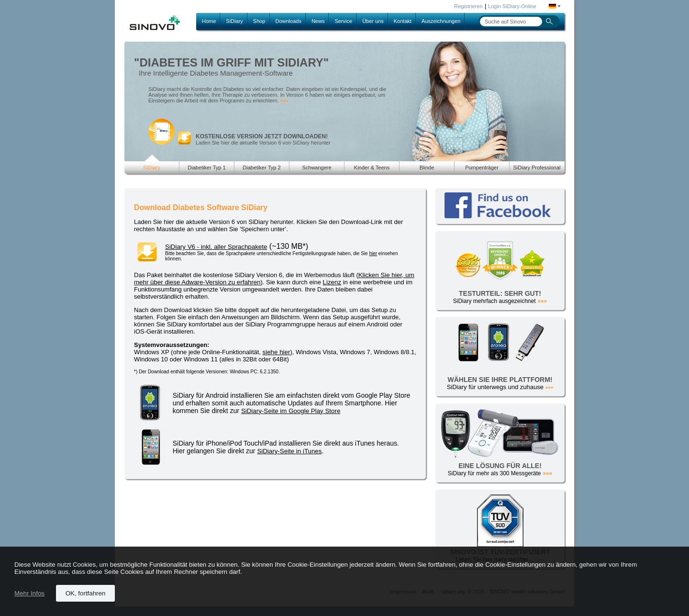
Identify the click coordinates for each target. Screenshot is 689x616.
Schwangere (317, 168)
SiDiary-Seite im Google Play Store (291, 411)
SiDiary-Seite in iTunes (289, 451)
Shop (259, 21)
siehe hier (277, 352)
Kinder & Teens (372, 168)
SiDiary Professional (537, 168)
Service (343, 21)
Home (209, 21)
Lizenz (332, 282)
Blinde (427, 168)
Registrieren (468, 6)
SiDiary (234, 21)
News (318, 21)
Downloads (289, 21)
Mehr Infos (29, 593)
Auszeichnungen (441, 21)
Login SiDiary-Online (512, 6)
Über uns (373, 21)
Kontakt (403, 21)
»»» (284, 101)
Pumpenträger (482, 168)
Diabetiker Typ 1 (206, 168)
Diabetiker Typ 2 (261, 168)
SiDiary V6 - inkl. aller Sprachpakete (216, 247)
